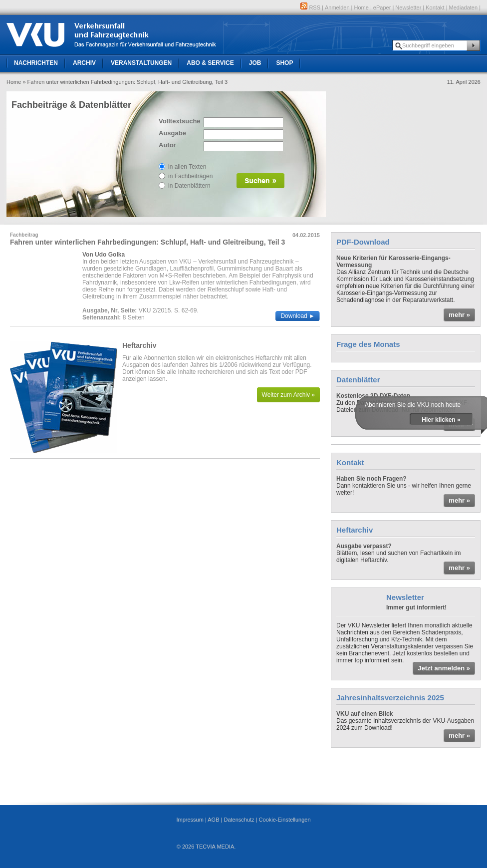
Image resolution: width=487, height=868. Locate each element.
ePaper (382, 7)
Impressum (190, 820)
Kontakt (435, 7)
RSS (310, 7)
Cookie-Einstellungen (285, 820)
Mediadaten (464, 7)
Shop (284, 63)
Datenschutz (239, 820)
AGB (213, 820)
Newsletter (408, 7)
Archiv (84, 63)
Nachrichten (36, 63)
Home (362, 7)
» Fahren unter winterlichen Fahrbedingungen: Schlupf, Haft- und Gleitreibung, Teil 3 (125, 82)
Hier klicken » (441, 420)
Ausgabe (172, 133)
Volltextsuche (179, 121)
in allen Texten (187, 167)
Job (255, 63)
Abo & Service (210, 63)
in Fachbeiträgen (190, 176)
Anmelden (337, 7)
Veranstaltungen (141, 63)
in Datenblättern (189, 186)
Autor (167, 145)
